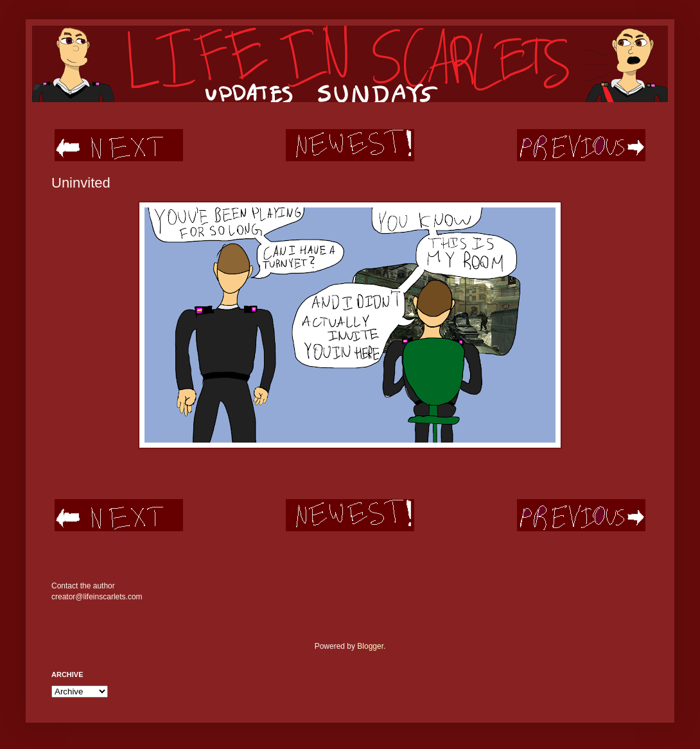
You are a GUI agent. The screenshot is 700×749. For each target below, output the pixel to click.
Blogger (370, 646)
